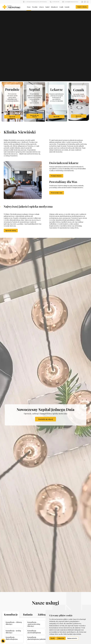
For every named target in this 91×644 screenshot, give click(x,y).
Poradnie (35, 7)
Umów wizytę (82, 7)
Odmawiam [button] (61, 638)
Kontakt (67, 7)
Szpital (47, 7)
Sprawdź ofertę (11, 231)
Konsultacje (17, 621)
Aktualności (54, 7)
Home (29, 7)
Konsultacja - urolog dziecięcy (19, 636)
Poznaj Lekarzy (56, 180)
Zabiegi (43, 621)
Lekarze (41, 7)
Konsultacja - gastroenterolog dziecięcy (36, 629)
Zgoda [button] (53, 638)
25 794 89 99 (55, 2)
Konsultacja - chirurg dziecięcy (19, 629)
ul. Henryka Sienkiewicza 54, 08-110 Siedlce (35, 2)
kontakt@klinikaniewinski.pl (70, 2)
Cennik (61, 7)
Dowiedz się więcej (46, 420)
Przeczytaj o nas (57, 197)
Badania (31, 621)
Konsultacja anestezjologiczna (36, 636)
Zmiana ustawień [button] (72, 638)
